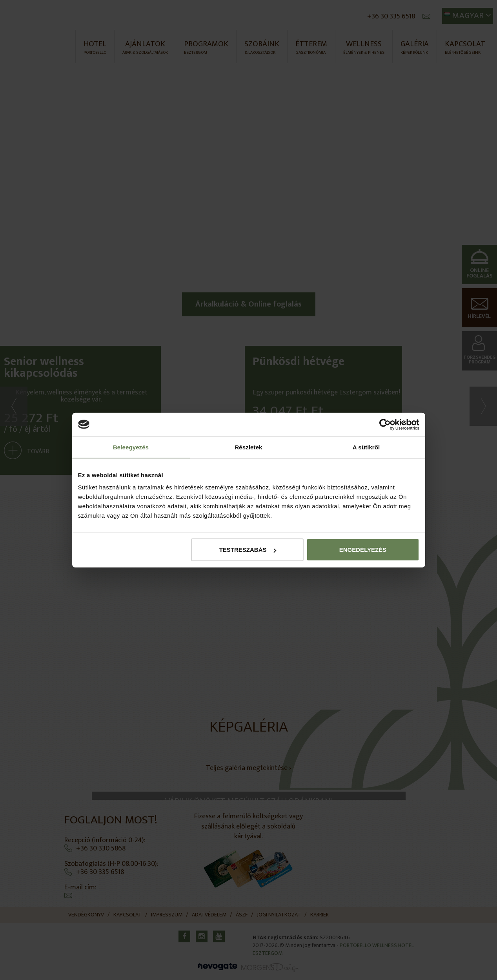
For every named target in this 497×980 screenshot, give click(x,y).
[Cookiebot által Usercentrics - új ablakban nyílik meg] (385, 424)
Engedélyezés (363, 550)
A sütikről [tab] (366, 447)
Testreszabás (248, 550)
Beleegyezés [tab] (131, 447)
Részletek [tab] (248, 447)
